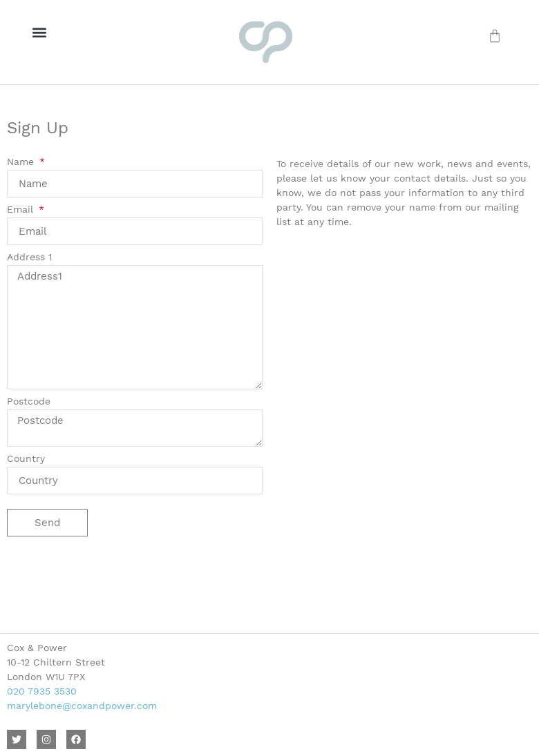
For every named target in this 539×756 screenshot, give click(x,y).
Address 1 (29, 257)
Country (26, 459)
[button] (39, 32)
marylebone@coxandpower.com (82, 706)
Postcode (29, 401)
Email (22, 210)
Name (22, 162)
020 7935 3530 (42, 691)
